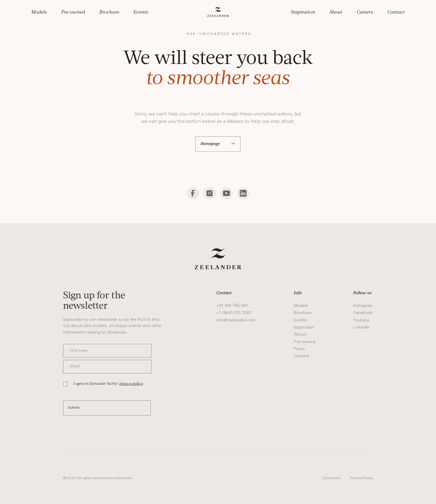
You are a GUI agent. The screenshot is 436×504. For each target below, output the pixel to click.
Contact (396, 12)
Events (141, 12)
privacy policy (131, 384)
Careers (365, 12)
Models (39, 12)
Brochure (109, 12)
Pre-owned (73, 12)
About (336, 12)
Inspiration (303, 12)
